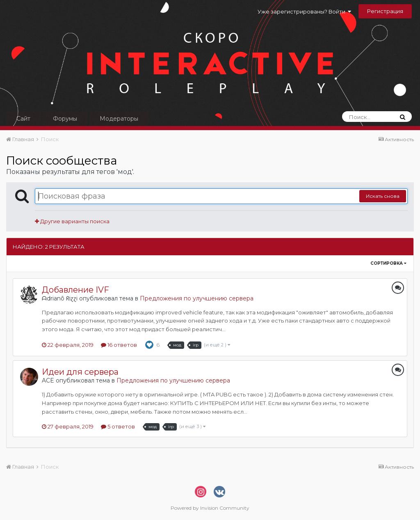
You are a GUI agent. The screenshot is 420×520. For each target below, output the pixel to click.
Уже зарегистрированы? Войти (304, 11)
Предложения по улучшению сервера (197, 298)
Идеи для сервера (80, 372)
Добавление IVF (75, 290)
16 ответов (119, 345)
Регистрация (385, 11)
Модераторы (119, 119)
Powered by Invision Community (210, 508)
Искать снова (383, 196)
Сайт (23, 119)
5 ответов (118, 426)
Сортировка (388, 263)
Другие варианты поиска (72, 221)
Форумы (65, 119)
